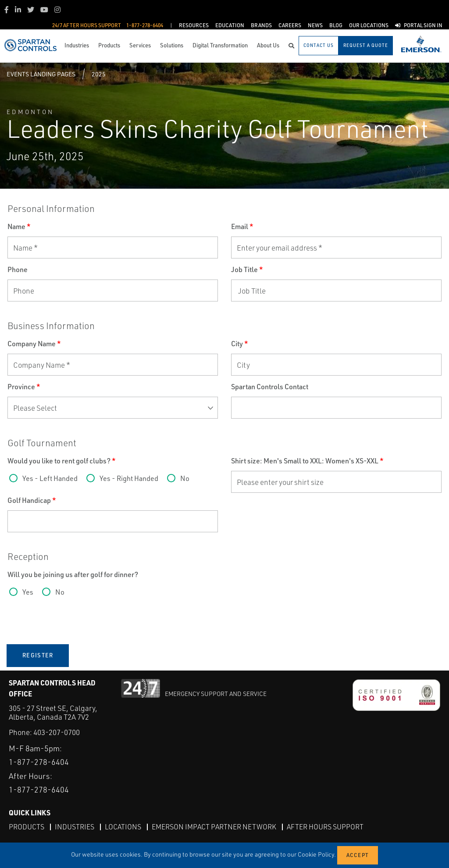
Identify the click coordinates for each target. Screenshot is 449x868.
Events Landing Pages (41, 74)
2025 (99, 74)
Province (24, 387)
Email (242, 226)
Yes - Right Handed (129, 478)
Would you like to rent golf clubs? (62, 461)
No (185, 478)
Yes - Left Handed (50, 478)
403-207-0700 (57, 732)
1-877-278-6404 (39, 762)
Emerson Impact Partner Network (214, 827)
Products (27, 827)
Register (38, 655)
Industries (75, 827)
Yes (28, 592)
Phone (18, 269)
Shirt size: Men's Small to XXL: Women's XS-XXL (307, 461)
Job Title (247, 269)
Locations (123, 827)
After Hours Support (325, 827)
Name (19, 226)
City (240, 344)
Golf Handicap (32, 500)
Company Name (34, 344)
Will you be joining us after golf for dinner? (73, 574)
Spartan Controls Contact (270, 387)
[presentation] (74, 624)
